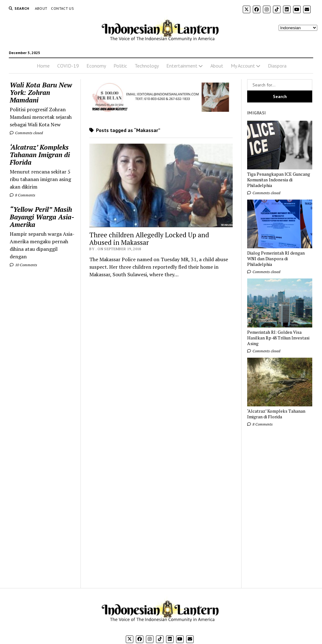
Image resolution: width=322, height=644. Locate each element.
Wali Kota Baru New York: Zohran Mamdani (41, 92)
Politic (120, 66)
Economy (96, 66)
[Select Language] (298, 28)
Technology (147, 66)
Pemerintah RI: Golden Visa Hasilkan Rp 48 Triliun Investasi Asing (278, 338)
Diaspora (277, 66)
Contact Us (62, 8)
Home (43, 66)
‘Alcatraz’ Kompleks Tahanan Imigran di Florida (40, 155)
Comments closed (26, 133)
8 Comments (22, 195)
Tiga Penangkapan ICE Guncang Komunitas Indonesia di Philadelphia (279, 180)
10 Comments (23, 265)
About (41, 8)
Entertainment (182, 66)
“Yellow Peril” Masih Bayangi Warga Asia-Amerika (42, 217)
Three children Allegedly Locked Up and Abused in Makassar (149, 239)
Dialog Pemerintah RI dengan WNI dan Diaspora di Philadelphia (276, 259)
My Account (243, 66)
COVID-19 (68, 66)
